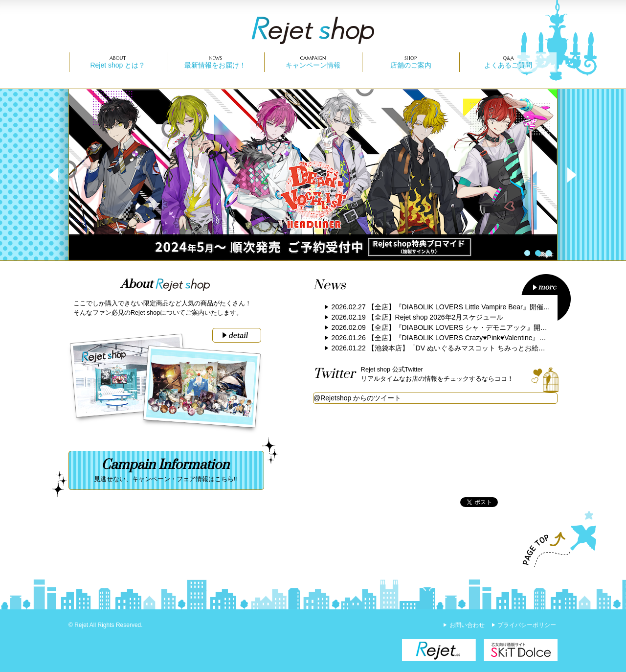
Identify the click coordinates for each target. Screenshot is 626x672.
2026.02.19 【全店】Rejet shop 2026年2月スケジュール (418, 317)
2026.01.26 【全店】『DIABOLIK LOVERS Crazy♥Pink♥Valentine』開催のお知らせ (459, 338)
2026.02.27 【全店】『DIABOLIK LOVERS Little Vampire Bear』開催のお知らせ (455, 307)
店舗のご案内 (411, 65)
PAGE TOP (555, 539)
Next (567, 175)
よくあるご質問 (508, 65)
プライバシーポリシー (527, 625)
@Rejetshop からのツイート (357, 398)
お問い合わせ (467, 625)
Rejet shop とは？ (118, 65)
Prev (59, 175)
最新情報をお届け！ (215, 65)
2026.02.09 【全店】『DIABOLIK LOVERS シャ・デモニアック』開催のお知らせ (457, 327)
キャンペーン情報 (313, 65)
